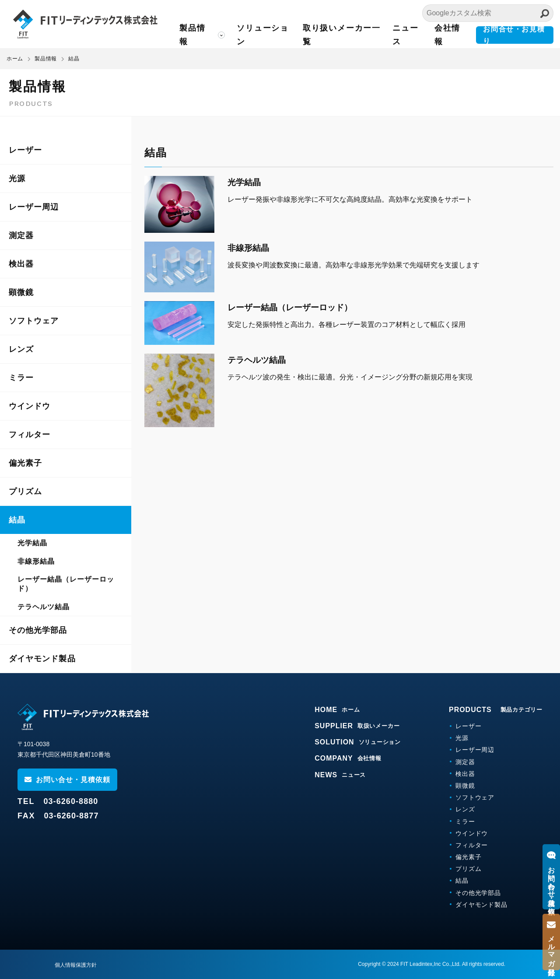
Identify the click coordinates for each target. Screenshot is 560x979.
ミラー (21, 378)
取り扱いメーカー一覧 (342, 35)
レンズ (21, 349)
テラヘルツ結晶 (44, 607)
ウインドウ (30, 406)
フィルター (30, 435)
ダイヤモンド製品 (42, 659)
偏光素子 (25, 463)
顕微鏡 (21, 292)
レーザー (25, 150)
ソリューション (263, 35)
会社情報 (447, 35)
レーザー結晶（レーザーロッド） (66, 584)
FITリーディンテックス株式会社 (85, 24)
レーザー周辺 (34, 207)
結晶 (17, 520)
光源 (17, 179)
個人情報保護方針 (76, 965)
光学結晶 (32, 543)
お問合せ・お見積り (514, 35)
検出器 (21, 264)
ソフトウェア (34, 321)
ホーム (15, 59)
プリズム (25, 491)
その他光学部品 (38, 630)
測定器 (21, 235)
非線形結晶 (36, 561)
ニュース (405, 35)
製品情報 (192, 35)
